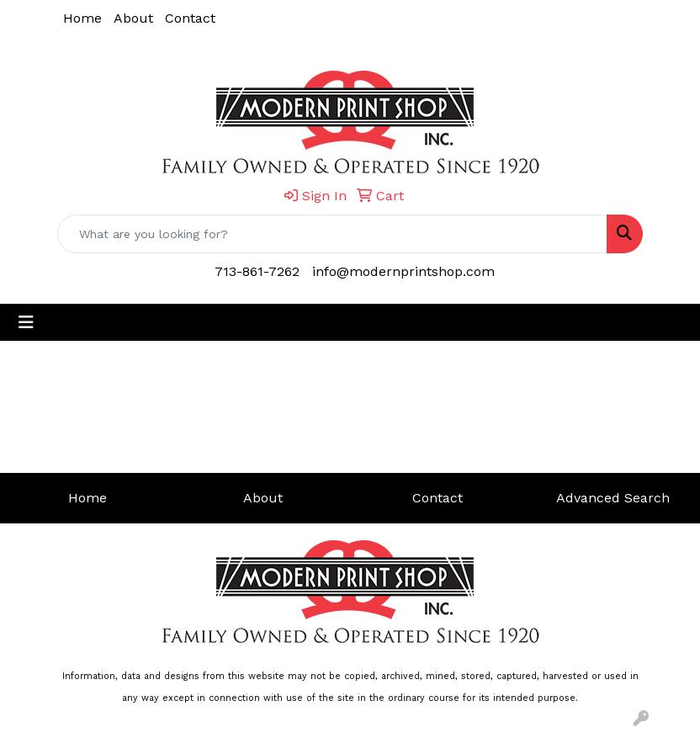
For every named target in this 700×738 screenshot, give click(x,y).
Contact (190, 18)
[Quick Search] (332, 234)
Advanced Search (613, 498)
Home (82, 18)
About (133, 18)
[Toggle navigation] (26, 322)
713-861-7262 (257, 271)
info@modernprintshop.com (403, 271)
